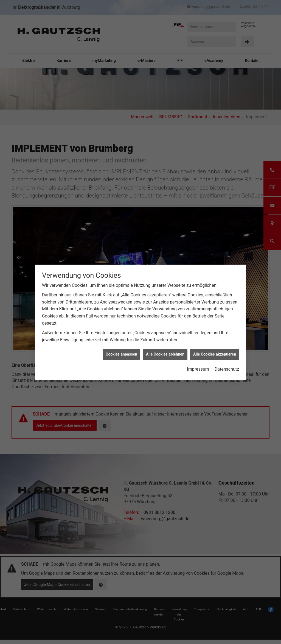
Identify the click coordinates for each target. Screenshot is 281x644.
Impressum (198, 369)
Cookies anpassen (121, 354)
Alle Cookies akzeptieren (215, 354)
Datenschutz (227, 369)
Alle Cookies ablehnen (165, 354)
